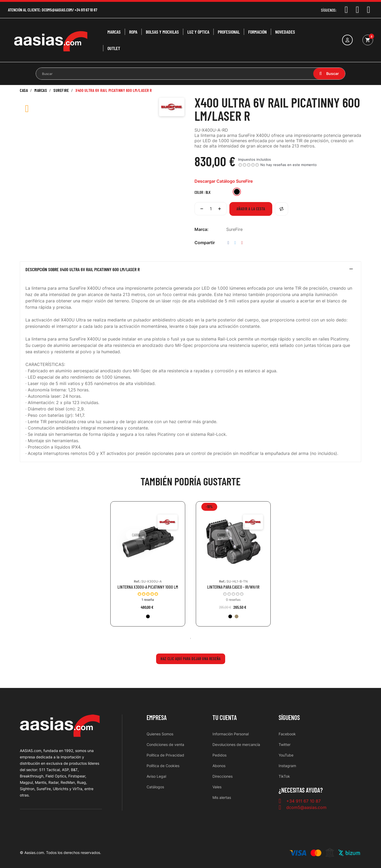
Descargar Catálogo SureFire (224, 181)
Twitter (285, 744)
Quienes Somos (160, 734)
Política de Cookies (163, 766)
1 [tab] (190, 638)
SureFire (234, 229)
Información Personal (231, 734)
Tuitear (235, 243)
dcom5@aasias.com (57, 10)
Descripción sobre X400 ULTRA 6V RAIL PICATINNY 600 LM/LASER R (83, 270)
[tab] (190, 271)
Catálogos (155, 787)
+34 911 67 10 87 (86, 10)
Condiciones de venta (165, 744)
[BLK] (237, 192)
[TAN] (237, 616)
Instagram (287, 766)
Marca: (201, 229)
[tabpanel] (148, 568)
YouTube (286, 755)
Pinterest (242, 243)
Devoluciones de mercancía (236, 744)
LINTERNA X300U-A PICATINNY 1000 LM (148, 587)
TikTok (284, 776)
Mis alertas (222, 797)
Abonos (219, 766)
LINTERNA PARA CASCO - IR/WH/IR (233, 587)
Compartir (228, 243)
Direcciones (223, 776)
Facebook (287, 734)
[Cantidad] (211, 209)
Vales (217, 787)
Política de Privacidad (165, 755)
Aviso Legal (156, 776)
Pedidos (219, 755)
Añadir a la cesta (251, 209)
